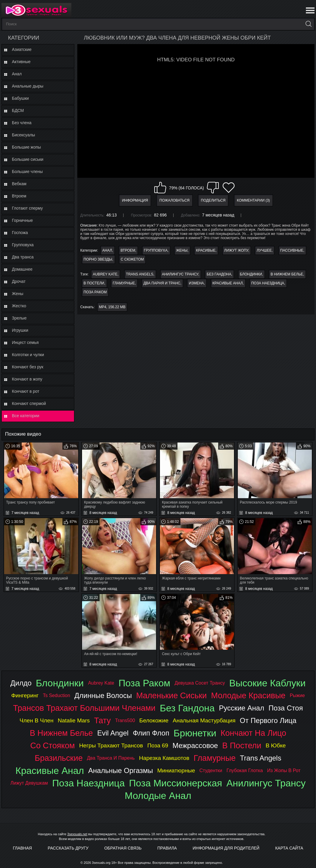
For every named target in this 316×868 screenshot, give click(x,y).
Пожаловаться (174, 200)
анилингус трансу (180, 274)
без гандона (219, 274)
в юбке (276, 745)
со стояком (53, 745)
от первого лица (268, 720)
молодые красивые (248, 695)
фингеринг (25, 695)
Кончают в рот (26, 391)
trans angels (140, 274)
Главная (22, 848)
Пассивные (292, 250)
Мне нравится (160, 188)
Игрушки (20, 330)
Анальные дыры (28, 86)
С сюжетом (132, 259)
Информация (135, 200)
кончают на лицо (253, 733)
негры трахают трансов (111, 745)
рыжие (297, 695)
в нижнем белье (287, 274)
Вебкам (19, 184)
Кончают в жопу (27, 379)
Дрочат (19, 281)
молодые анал (158, 796)
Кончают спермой (29, 403)
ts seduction (56, 695)
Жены (18, 294)
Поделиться (213, 200)
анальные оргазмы (121, 770)
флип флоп (151, 733)
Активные (21, 62)
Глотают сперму (27, 208)
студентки (211, 770)
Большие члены (27, 172)
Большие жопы (26, 147)
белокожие (154, 720)
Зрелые (19, 318)
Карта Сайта (289, 848)
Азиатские (22, 49)
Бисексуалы (23, 135)
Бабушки (20, 98)
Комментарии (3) (253, 200)
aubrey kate (105, 274)
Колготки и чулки (28, 355)
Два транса (23, 257)
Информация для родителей (226, 848)
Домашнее (22, 269)
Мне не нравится (213, 188)
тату (102, 720)
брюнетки (195, 733)
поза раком (95, 292)
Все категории (26, 416)
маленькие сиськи (172, 695)
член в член (37, 720)
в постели (94, 283)
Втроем (19, 196)
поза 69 (158, 745)
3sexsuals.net (77, 834)
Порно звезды (98, 259)
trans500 (125, 720)
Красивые (206, 250)
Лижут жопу (236, 250)
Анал (17, 74)
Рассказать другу (68, 848)
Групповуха (23, 245)
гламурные (124, 283)
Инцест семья (25, 342)
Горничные (22, 220)
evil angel (113, 733)
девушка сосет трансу (200, 683)
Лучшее (264, 250)
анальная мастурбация (204, 720)
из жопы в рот (284, 770)
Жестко (19, 306)
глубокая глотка (245, 770)
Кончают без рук (28, 367)
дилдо (21, 683)
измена (196, 283)
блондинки (251, 274)
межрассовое (195, 745)
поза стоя (286, 708)
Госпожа (20, 233)
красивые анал (228, 283)
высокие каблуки (267, 683)
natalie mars (74, 720)
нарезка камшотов (164, 758)
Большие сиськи (28, 159)
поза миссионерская (176, 783)
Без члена (22, 123)
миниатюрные (176, 770)
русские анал (241, 708)
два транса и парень (111, 758)
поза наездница (268, 283)
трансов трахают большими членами (84, 708)
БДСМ (18, 110)
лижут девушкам (29, 783)
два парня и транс (162, 283)
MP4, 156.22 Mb (112, 307)
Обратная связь (123, 848)
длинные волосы (103, 695)
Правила (167, 848)
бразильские (59, 758)
